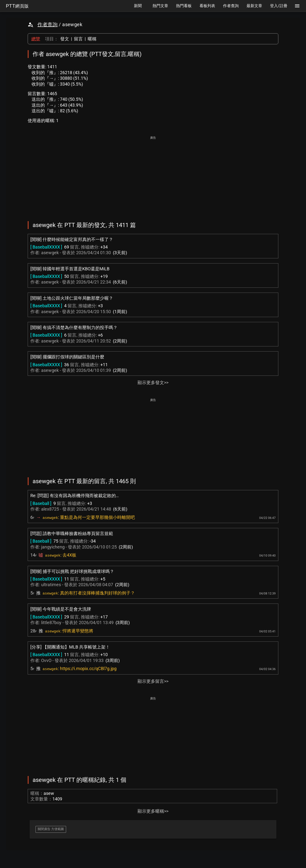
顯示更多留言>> (153, 681)
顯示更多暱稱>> (153, 811)
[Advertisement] (153, 175)
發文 (65, 39)
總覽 (36, 39)
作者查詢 (47, 24)
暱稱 (92, 39)
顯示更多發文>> (153, 383)
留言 (78, 39)
